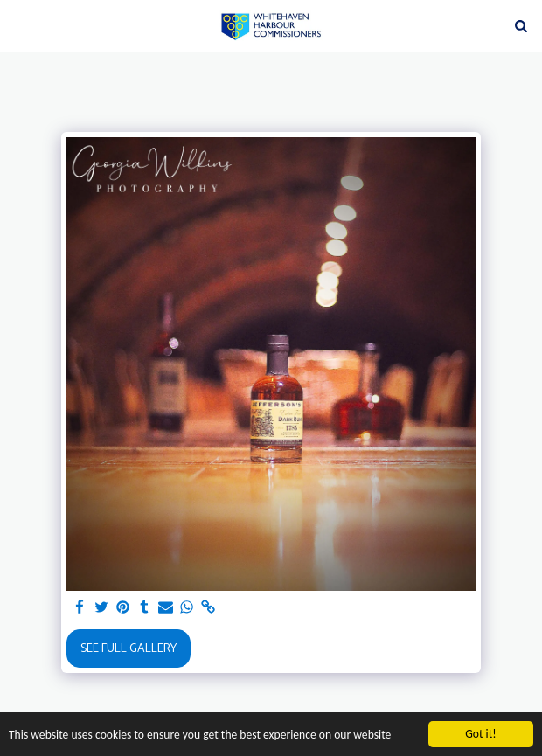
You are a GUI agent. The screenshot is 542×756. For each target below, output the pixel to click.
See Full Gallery (129, 649)
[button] (19, 25)
